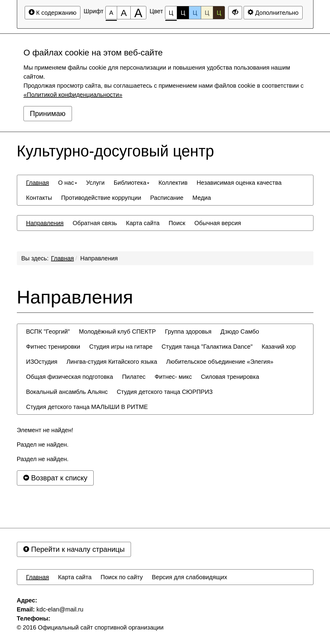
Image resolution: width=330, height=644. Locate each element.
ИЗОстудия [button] (42, 362)
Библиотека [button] (131, 183)
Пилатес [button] (134, 377)
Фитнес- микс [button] (173, 377)
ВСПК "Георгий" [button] (48, 331)
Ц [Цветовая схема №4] (207, 13)
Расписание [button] (167, 198)
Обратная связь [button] (95, 223)
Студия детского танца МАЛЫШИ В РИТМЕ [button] (87, 407)
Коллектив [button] (173, 183)
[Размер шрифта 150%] (124, 13)
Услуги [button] (95, 183)
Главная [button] (38, 183)
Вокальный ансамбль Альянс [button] (67, 392)
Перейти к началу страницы (74, 549)
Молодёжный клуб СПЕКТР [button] (117, 331)
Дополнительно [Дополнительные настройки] (273, 13)
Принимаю (48, 113)
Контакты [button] (39, 198)
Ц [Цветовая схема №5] (219, 13)
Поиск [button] (177, 223)
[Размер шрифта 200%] (138, 13)
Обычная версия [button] (218, 223)
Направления (99, 258)
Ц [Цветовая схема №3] (195, 13)
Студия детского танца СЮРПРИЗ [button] (165, 392)
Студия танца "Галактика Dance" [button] (207, 347)
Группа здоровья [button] (188, 331)
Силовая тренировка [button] (230, 377)
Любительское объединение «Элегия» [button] (220, 362)
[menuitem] (38, 183)
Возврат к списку (55, 478)
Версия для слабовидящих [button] (189, 577)
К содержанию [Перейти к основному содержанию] (53, 13)
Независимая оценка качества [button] (239, 183)
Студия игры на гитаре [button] (121, 347)
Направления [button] (45, 223)
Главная (62, 258)
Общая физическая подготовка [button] (70, 377)
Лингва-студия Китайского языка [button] (112, 362)
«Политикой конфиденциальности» (73, 95)
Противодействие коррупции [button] (101, 198)
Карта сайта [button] (143, 223)
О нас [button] (68, 183)
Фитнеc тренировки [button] (53, 347)
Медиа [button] (202, 198)
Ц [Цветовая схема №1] (171, 14)
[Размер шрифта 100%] (111, 13)
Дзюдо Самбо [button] (240, 331)
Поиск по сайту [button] (122, 577)
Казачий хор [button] (279, 347)
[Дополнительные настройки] (235, 13)
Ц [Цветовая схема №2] (183, 13)
